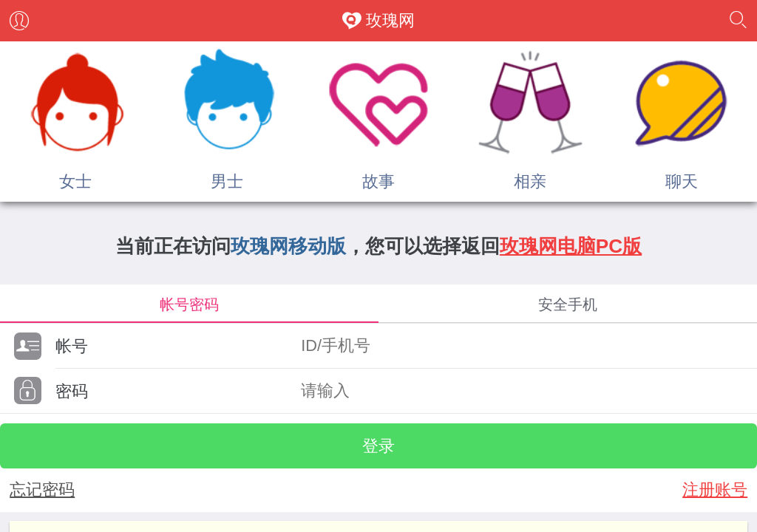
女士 (75, 181)
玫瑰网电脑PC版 (571, 246)
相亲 (530, 181)
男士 (227, 181)
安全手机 (568, 304)
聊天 (682, 181)
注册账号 (715, 490)
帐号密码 (189, 304)
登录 (378, 446)
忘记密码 (42, 490)
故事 (378, 181)
